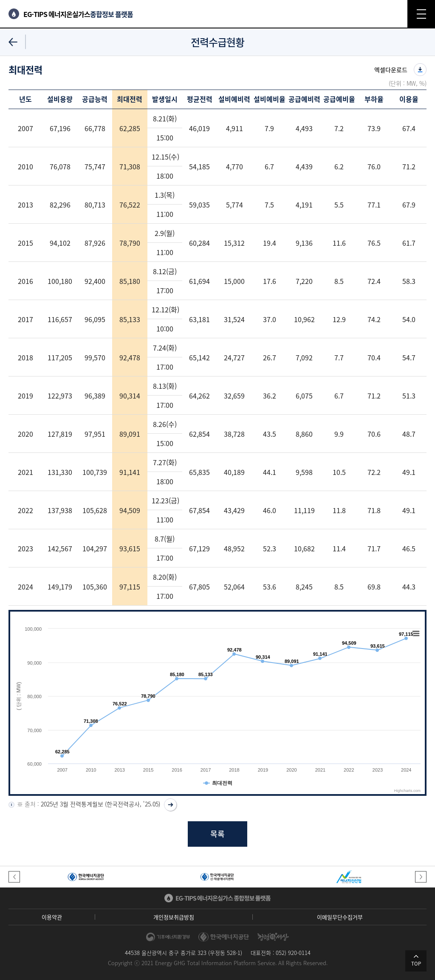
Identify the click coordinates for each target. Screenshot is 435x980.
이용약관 (52, 917)
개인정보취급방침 (174, 917)
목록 (217, 834)
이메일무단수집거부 (340, 917)
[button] (14, 877)
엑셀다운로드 (391, 70)
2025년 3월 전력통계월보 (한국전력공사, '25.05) (100, 804)
